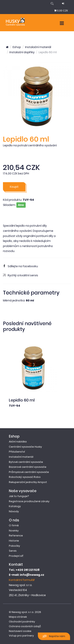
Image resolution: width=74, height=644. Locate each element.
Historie (14, 541)
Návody (14, 511)
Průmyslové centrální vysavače (29, 472)
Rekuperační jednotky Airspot (28, 482)
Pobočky (14, 546)
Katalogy (15, 506)
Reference (16, 536)
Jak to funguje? (19, 496)
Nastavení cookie (20, 631)
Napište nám (54, 636)
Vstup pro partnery (21, 636)
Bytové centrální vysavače (26, 462)
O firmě (14, 525)
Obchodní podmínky (22, 622)
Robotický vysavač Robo (25, 477)
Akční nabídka (18, 442)
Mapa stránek (18, 617)
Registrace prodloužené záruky (29, 501)
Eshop (17, 47)
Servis (13, 551)
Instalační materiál (38, 47)
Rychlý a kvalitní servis (21, 275)
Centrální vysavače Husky (25, 447)
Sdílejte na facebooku (20, 266)
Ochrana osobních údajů (25, 626)
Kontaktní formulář (22, 580)
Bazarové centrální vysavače (28, 467)
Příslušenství (17, 452)
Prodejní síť (16, 556)
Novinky (14, 531)
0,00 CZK (61, 11)
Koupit (14, 187)
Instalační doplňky (22, 52)
